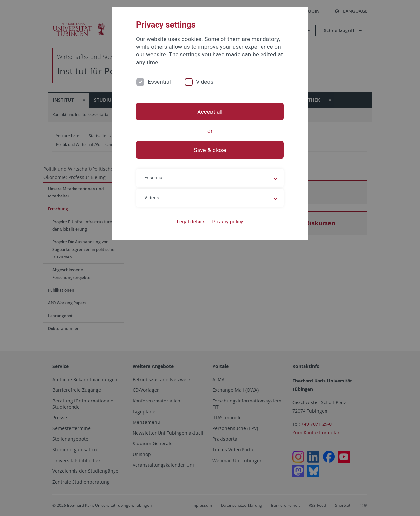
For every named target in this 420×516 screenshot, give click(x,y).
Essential (159, 82)
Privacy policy (228, 222)
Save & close (210, 150)
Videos (205, 82)
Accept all (210, 112)
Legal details (191, 222)
